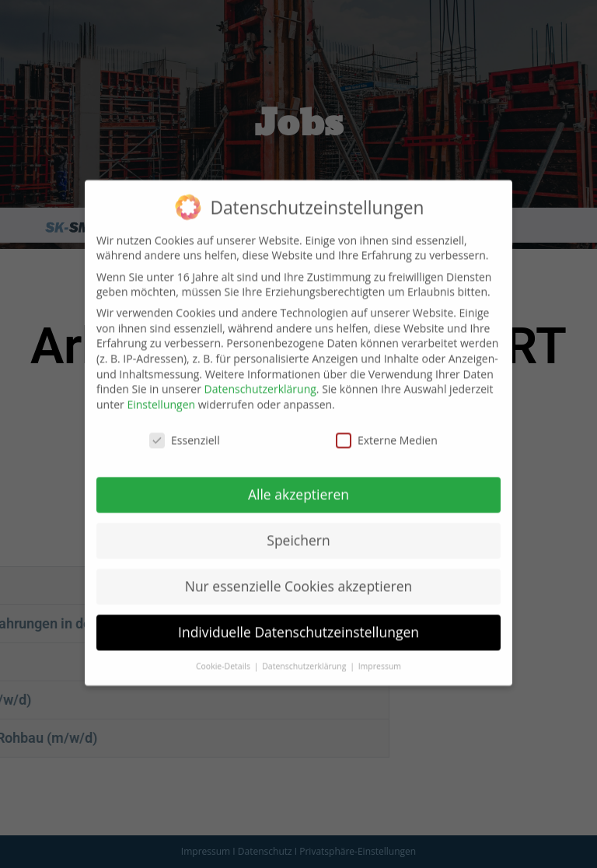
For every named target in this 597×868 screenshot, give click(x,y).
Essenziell (185, 424)
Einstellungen (161, 388)
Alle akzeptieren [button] (298, 478)
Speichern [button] (298, 524)
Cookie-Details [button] (224, 650)
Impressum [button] (380, 650)
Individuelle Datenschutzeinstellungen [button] (298, 616)
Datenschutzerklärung (260, 373)
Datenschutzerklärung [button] (305, 650)
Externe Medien (387, 424)
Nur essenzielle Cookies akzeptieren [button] (299, 570)
